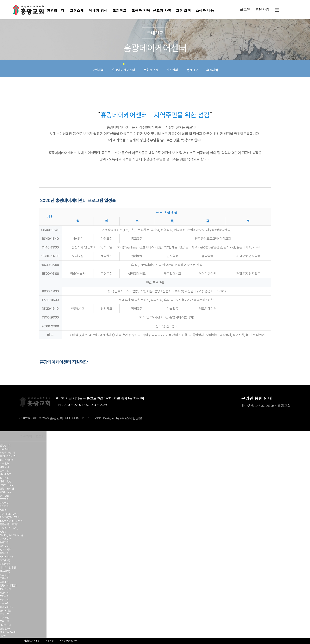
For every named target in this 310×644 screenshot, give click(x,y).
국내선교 (4, 578)
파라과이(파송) (7, 557)
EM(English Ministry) (11, 535)
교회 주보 (5, 614)
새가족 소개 (6, 625)
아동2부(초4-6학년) (10, 517)
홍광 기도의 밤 (7, 489)
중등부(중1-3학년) (9, 524)
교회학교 (120, 11)
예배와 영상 (98, 11)
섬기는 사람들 (7, 460)
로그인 (245, 9)
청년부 (3, 532)
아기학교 (4, 506)
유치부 (3, 510)
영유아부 (4, 503)
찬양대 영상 (6, 492)
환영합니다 (56, 11)
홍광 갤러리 (6, 629)
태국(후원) (5, 571)
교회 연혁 (5, 463)
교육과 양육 (141, 11)
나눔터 (3, 636)
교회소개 (77, 11)
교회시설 (4, 471)
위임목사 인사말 (8, 453)
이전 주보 (5, 618)
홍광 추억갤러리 (8, 632)
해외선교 (4, 553)
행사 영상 (5, 496)
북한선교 (192, 67)
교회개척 (98, 67)
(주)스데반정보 (131, 418)
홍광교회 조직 (7, 607)
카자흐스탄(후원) (8, 568)
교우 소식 (5, 621)
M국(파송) (5, 560)
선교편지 (4, 575)
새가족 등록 (6, 474)
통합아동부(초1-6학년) (11, 521)
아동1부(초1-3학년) (10, 514)
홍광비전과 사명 (8, 456)
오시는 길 (5, 478)
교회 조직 (183, 11)
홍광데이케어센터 (124, 67)
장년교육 (4, 546)
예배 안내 (5, 467)
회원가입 (262, 9)
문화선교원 (151, 67)
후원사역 (212, 67)
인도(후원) (5, 564)
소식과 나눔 (205, 11)
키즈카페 (172, 67)
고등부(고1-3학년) (9, 528)
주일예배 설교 (7, 485)
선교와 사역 (162, 11)
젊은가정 (4, 542)
